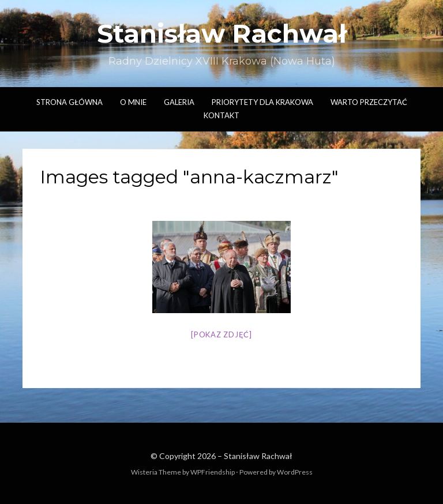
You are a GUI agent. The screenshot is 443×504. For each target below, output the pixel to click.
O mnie (133, 102)
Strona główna (70, 102)
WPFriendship (213, 472)
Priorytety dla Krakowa (262, 102)
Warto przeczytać (369, 102)
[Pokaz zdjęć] (221, 334)
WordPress (295, 472)
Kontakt (221, 115)
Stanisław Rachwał (221, 33)
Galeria (179, 102)
